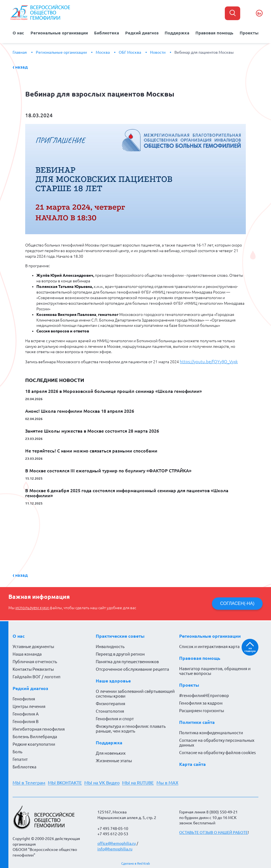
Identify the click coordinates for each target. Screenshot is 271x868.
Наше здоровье (113, 679)
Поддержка (176, 32)
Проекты (246, 32)
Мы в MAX (173, 781)
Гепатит (20, 758)
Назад (21, 66)
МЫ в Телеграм (29, 781)
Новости (158, 51)
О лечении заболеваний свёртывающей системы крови (135, 692)
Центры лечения (29, 705)
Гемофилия (24, 697)
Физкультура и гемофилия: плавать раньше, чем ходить (131, 727)
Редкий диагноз (142, 32)
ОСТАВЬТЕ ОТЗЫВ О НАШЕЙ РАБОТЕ (213, 831)
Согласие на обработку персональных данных (217, 741)
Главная (20, 51)
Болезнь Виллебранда (35, 735)
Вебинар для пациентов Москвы (204, 51)
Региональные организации (61, 32)
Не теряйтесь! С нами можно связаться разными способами (91, 450)
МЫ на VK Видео (105, 781)
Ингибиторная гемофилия (39, 728)
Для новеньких (111, 752)
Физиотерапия (110, 702)
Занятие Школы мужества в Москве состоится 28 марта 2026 (92, 430)
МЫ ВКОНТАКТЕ (66, 781)
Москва (103, 51)
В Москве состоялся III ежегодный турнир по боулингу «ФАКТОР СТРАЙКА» (108, 470)
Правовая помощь (212, 32)
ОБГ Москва (130, 51)
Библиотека (108, 32)
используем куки (31, 606)
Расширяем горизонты (202, 709)
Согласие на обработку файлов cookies (218, 751)
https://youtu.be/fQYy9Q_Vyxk (207, 361)
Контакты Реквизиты (33, 668)
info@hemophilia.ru (115, 848)
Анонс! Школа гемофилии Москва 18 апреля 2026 (80, 410)
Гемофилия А (26, 713)
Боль (17, 750)
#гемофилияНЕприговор (204, 694)
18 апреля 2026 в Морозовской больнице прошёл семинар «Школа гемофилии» (114, 390)
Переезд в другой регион (120, 653)
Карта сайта (192, 763)
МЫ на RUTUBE (142, 781)
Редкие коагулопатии (34, 743)
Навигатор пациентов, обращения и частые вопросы (215, 670)
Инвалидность (110, 645)
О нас (22, 32)
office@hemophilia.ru (117, 842)
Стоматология (110, 710)
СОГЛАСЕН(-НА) (237, 602)
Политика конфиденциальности (211, 731)
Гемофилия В (26, 720)
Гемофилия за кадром (201, 702)
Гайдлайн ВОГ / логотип (37, 675)
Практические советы (120, 635)
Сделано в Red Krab (135, 862)
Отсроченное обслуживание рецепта (132, 668)
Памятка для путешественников (127, 660)
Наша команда (27, 653)
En (259, 13)
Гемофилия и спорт (115, 717)
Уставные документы (33, 645)
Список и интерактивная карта (209, 645)
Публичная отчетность (35, 660)
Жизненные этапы (114, 759)
